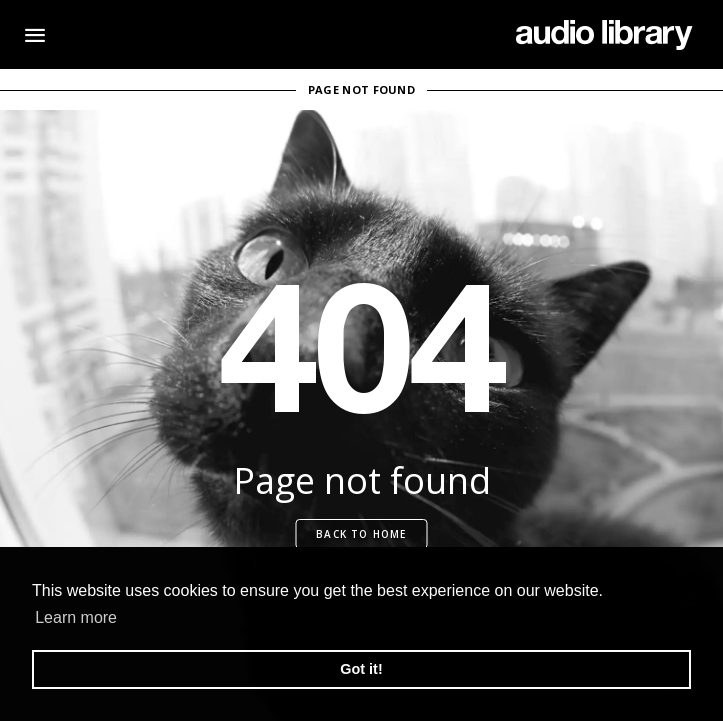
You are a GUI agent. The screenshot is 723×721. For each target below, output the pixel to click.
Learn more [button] (76, 617)
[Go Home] (604, 35)
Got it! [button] (361, 669)
